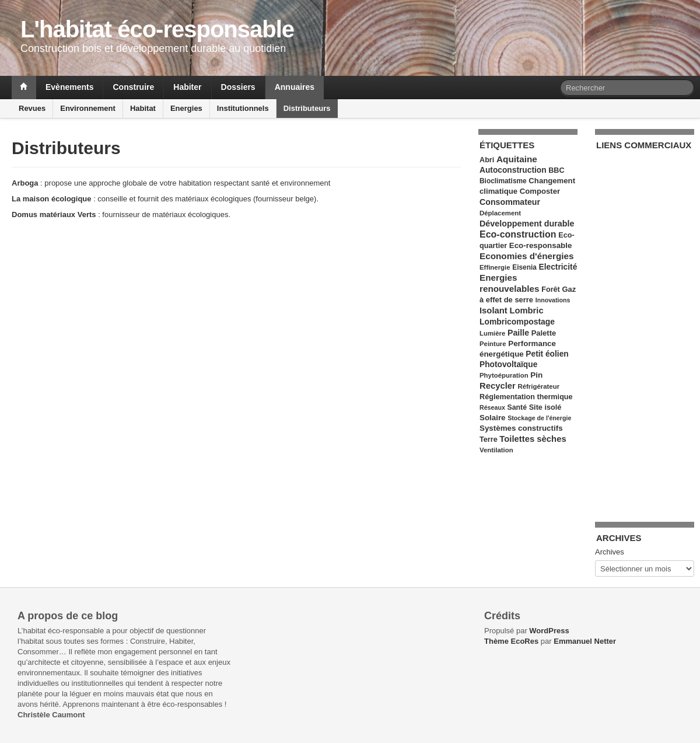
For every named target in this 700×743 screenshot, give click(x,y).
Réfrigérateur (538, 386)
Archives (610, 552)
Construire (133, 87)
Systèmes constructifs (521, 428)
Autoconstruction (513, 170)
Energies (186, 108)
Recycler (498, 386)
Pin (536, 375)
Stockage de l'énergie (539, 418)
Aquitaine (517, 159)
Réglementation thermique (526, 397)
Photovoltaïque (508, 364)
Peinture (493, 344)
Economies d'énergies (527, 256)
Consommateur (510, 202)
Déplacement (500, 213)
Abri (487, 160)
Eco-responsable (541, 245)
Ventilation (496, 450)
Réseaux (492, 407)
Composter (540, 191)
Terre (489, 439)
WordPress (549, 631)
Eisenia (524, 267)
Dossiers (238, 87)
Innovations (553, 300)
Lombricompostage (517, 322)
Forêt (551, 289)
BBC (556, 170)
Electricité (558, 267)
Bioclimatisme (503, 181)
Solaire (493, 418)
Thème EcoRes (511, 641)
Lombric (526, 311)
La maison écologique (52, 199)
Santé (517, 407)
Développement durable (527, 224)
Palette (544, 333)
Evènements (69, 87)
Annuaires (295, 87)
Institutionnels (243, 108)
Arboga (25, 183)
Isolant (494, 311)
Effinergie (495, 267)
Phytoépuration (504, 375)
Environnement (88, 108)
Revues (32, 108)
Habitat (143, 108)
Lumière (492, 333)
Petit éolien (547, 354)
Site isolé (545, 407)
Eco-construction (518, 234)
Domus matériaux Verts (54, 214)
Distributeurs (307, 108)
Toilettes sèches (533, 439)
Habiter (187, 87)
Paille (518, 333)
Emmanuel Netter (585, 641)
